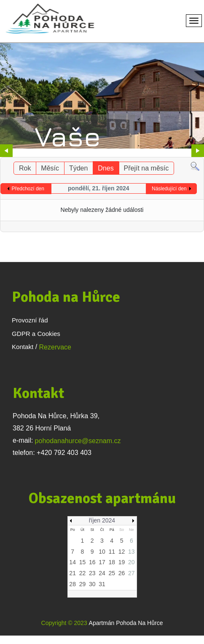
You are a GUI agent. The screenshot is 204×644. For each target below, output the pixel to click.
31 (102, 584)
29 (83, 584)
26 (122, 573)
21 (72, 573)
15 (83, 562)
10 (102, 552)
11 (112, 552)
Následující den (169, 189)
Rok (25, 168)
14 (72, 562)
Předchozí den (28, 189)
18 (112, 562)
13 (132, 552)
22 (83, 573)
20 (132, 562)
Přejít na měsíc (146, 168)
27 (132, 573)
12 (122, 552)
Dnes (106, 168)
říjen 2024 (102, 520)
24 (102, 573)
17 (102, 562)
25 (112, 573)
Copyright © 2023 (64, 623)
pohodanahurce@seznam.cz (78, 441)
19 (122, 562)
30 (92, 584)
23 (92, 573)
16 (92, 562)
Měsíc (50, 168)
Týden (78, 168)
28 (72, 584)
